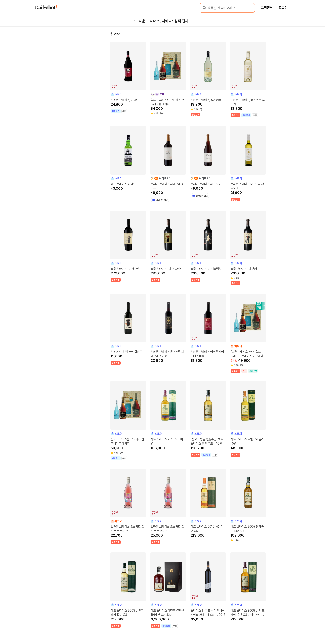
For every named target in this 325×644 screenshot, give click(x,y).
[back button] (61, 21)
